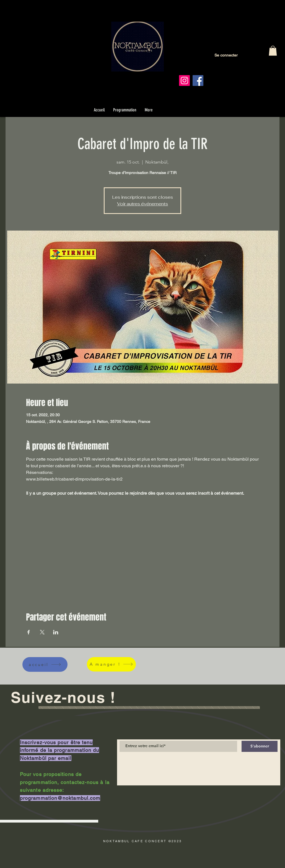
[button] (273, 51)
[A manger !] (111, 664)
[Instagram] (184, 81)
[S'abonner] (260, 746)
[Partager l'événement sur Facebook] (29, 632)
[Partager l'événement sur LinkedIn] (56, 632)
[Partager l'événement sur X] (42, 632)
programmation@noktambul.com (60, 798)
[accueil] (45, 664)
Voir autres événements (142, 204)
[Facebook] (198, 81)
